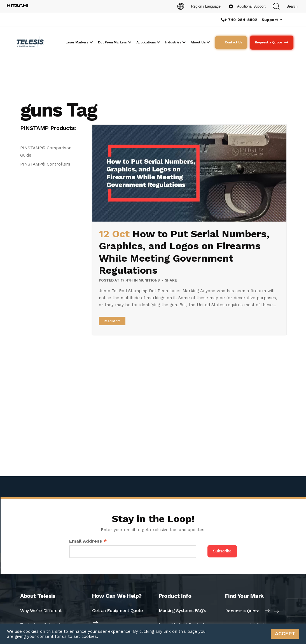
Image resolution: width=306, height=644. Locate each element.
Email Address (88, 541)
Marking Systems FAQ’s (182, 611)
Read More (112, 321)
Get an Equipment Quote (118, 611)
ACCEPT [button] (285, 633)
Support (270, 20)
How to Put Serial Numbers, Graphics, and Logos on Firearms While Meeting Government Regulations (184, 252)
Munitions (149, 280)
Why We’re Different (41, 611)
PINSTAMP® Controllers (45, 164)
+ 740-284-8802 (241, 20)
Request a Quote (248, 611)
